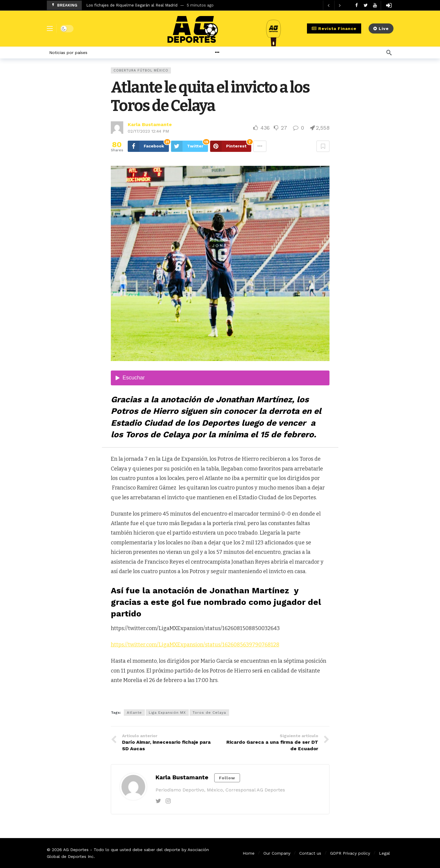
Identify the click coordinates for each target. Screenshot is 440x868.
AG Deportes (76, 850)
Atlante (134, 713)
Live (381, 28)
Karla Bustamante (150, 124)
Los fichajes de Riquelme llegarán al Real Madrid (132, 5)
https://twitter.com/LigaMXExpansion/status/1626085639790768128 (195, 645)
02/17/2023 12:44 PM (148, 131)
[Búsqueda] (389, 53)
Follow (227, 778)
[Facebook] (357, 5)
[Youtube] (375, 5)
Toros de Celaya (209, 713)
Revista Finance (334, 28)
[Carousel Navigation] (334, 5)
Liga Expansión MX (167, 713)
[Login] (389, 5)
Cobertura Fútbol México (141, 70)
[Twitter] (366, 5)
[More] (232, 53)
